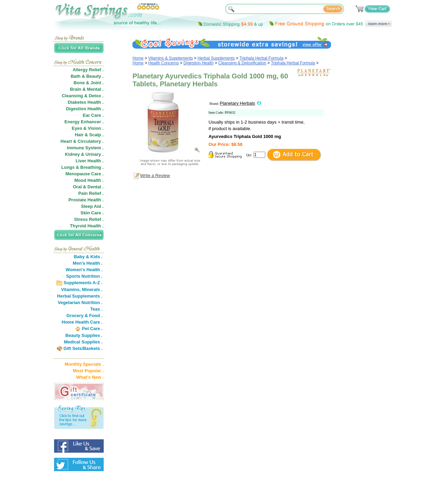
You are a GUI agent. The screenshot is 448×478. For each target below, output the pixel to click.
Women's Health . (84, 270)
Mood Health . (89, 180)
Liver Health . (90, 161)
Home (138, 58)
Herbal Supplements (216, 58)
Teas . (97, 309)
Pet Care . (92, 329)
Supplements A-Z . (83, 283)
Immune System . (85, 148)
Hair (79, 135)
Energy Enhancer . (84, 122)
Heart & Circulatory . (82, 141)
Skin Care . (92, 213)
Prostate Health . (86, 200)
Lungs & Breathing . (82, 167)
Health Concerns (163, 63)
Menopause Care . (84, 174)
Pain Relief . (91, 193)
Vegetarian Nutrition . (80, 303)
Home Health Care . (82, 322)
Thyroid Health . (87, 226)
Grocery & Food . (84, 316)
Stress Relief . (89, 219)
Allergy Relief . (88, 70)
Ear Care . (93, 115)
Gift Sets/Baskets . (83, 348)
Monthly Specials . (84, 364)
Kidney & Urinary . (84, 154)
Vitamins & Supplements (171, 58)
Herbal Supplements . (80, 296)
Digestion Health (199, 63)
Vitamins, (71, 290)
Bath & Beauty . (87, 76)
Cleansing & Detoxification (242, 63)
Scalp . (97, 135)
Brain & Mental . (87, 89)
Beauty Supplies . (84, 335)
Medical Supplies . (83, 342)
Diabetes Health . (86, 102)
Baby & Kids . (88, 257)
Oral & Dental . (88, 187)
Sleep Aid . (92, 206)
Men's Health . (88, 263)
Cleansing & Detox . (82, 96)
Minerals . (92, 290)
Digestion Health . (85, 109)
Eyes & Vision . (88, 128)
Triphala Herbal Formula (261, 58)
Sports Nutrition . (84, 276)
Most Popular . (88, 371)
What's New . (90, 377)
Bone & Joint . (88, 83)
